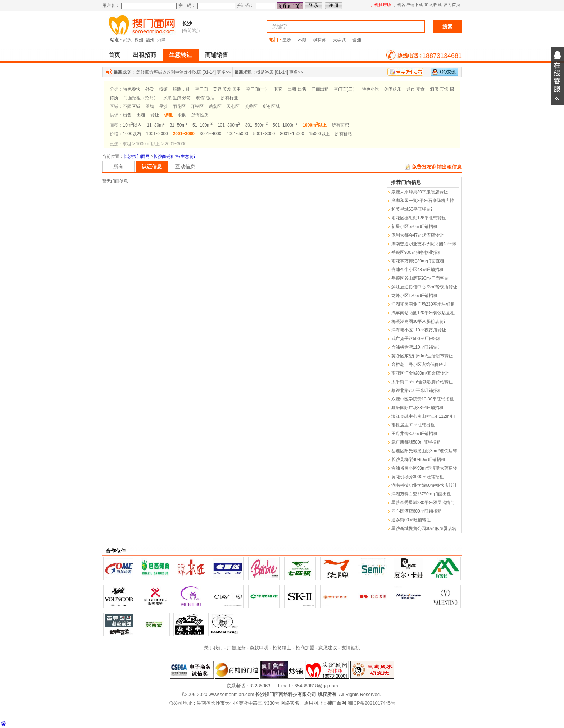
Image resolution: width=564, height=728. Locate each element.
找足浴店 (265, 72)
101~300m (229, 125)
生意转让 (181, 55)
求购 (182, 115)
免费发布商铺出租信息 (437, 167)
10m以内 (133, 125)
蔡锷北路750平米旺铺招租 (417, 390)
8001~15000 (292, 134)
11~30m (156, 125)
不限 (302, 40)
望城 (150, 106)
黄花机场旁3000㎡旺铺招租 (418, 477)
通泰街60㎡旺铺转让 (411, 520)
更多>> (224, 72)
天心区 (233, 106)
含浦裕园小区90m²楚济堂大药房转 (424, 468)
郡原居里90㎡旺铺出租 (413, 425)
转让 (155, 115)
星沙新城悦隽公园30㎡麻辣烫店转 (424, 528)
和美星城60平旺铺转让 (413, 209)
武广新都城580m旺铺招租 (416, 442)
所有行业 (229, 98)
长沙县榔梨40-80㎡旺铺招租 (419, 459)
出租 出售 (297, 89)
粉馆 (163, 89)
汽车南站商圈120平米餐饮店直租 (423, 313)
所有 (118, 166)
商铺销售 (217, 55)
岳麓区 (215, 106)
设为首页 (452, 5)
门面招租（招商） (141, 98)
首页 (114, 55)
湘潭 (162, 40)
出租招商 (145, 55)
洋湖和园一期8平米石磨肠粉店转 (423, 201)
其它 (278, 89)
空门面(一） (258, 89)
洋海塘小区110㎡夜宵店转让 (419, 330)
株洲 (139, 40)
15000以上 (319, 134)
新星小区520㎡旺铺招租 (414, 226)
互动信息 (185, 166)
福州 (150, 40)
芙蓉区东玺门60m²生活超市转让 (422, 356)
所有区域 (271, 106)
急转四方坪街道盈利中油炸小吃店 (169, 72)
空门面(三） (345, 89)
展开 (557, 76)
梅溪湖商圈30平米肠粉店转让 (420, 321)
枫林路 (319, 40)
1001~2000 (157, 134)
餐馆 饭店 (205, 98)
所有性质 (200, 115)
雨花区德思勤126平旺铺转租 (419, 218)
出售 (127, 115)
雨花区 (179, 106)
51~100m (203, 125)
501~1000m (285, 125)
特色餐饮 (132, 89)
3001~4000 (210, 134)
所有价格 (344, 134)
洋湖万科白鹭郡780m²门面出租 (421, 494)
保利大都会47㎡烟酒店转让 (417, 235)
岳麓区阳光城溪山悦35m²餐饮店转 (424, 451)
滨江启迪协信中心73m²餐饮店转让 (424, 287)
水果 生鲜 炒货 (177, 98)
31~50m (179, 125)
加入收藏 (433, 5)
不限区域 (132, 106)
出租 (141, 115)
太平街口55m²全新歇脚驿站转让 (422, 382)
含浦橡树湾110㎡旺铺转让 (417, 347)
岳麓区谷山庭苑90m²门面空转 (420, 278)
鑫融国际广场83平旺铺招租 (417, 408)
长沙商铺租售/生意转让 (175, 156)
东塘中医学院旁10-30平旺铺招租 (423, 399)
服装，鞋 (181, 89)
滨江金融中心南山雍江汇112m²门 (423, 416)
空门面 (201, 89)
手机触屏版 (381, 5)
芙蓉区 (251, 106)
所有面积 (340, 125)
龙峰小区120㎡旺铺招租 (414, 296)
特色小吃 (370, 89)
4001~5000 (237, 134)
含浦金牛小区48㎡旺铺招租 (417, 270)
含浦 (357, 40)
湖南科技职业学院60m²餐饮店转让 (424, 485)
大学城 (339, 40)
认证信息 (152, 166)
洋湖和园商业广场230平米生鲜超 (423, 304)
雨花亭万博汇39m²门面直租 (418, 261)
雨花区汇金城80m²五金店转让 (420, 373)
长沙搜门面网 (137, 156)
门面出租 (320, 89)
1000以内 (132, 134)
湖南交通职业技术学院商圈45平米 (424, 244)
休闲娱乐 (393, 89)
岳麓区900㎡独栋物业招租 (417, 252)
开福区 (197, 106)
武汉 (127, 40)
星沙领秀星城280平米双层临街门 (423, 503)
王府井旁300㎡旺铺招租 (414, 434)
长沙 (187, 23)
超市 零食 (416, 89)
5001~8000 (264, 134)
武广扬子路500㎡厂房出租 (417, 339)
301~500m (256, 125)
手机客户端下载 (408, 5)
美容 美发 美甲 (227, 89)
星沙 (287, 40)
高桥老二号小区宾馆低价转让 (419, 365)
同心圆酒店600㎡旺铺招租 (417, 511)
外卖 (150, 89)
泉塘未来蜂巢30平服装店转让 (420, 192)
